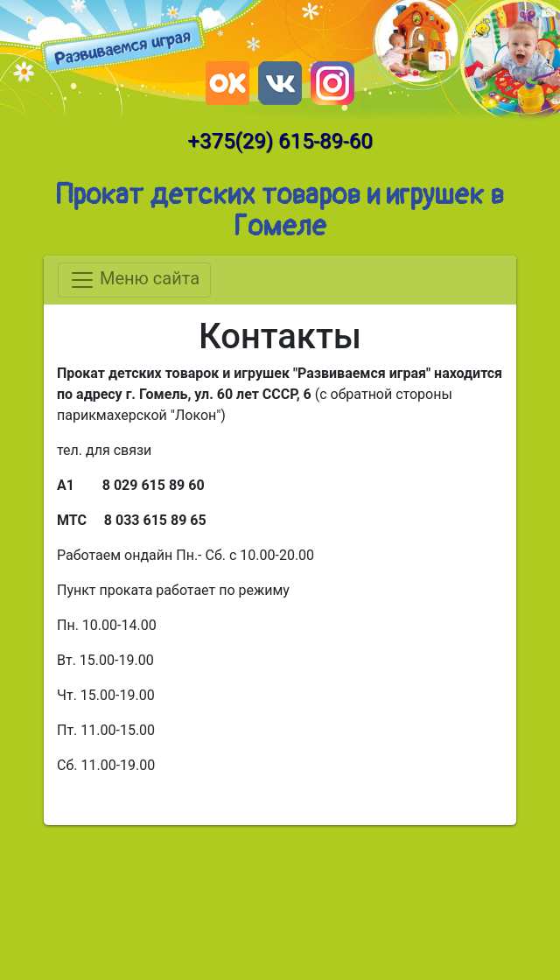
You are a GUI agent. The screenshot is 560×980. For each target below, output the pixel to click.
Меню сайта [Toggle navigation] (134, 280)
